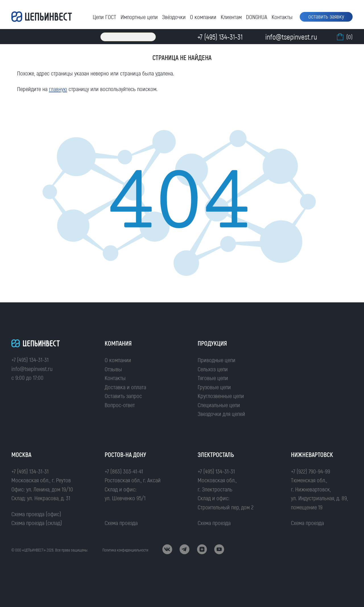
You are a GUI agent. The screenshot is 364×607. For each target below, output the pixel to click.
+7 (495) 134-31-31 (30, 359)
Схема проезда (121, 523)
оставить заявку (326, 16)
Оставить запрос (123, 396)
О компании (203, 17)
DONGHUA (257, 17)
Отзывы (113, 369)
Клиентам (231, 17)
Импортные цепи (139, 17)
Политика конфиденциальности (125, 550)
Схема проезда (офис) (36, 514)
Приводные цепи (217, 360)
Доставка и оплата (125, 387)
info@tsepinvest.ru (32, 369)
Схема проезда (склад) (37, 523)
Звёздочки (174, 17)
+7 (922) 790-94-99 (311, 471)
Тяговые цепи (213, 378)
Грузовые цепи (214, 387)
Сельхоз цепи (213, 369)
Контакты (282, 17)
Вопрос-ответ (120, 405)
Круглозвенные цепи (221, 396)
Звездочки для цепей (221, 414)
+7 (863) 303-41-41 (124, 471)
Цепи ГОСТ (105, 17)
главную (58, 89)
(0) (344, 37)
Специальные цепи (219, 405)
